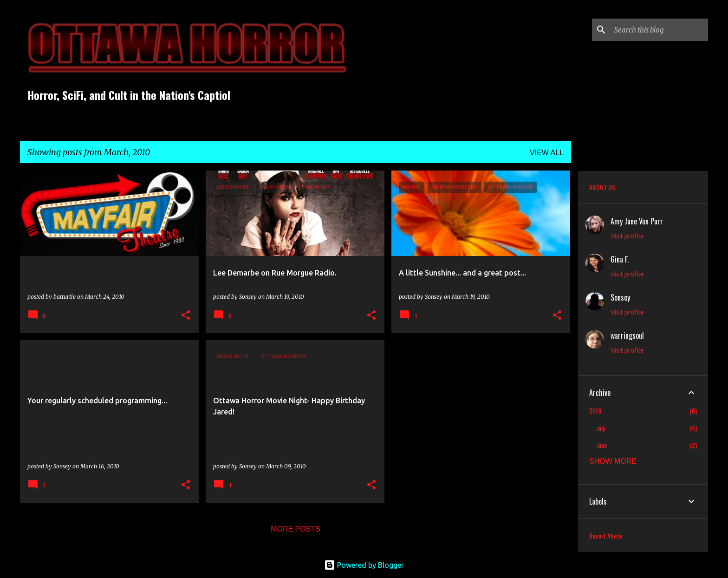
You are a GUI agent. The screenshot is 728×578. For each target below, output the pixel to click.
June (602, 445)
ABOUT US (602, 187)
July (601, 428)
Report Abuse (606, 535)
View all (547, 153)
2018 (595, 411)
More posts (296, 529)
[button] (186, 316)
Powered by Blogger (364, 565)
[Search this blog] (659, 30)
